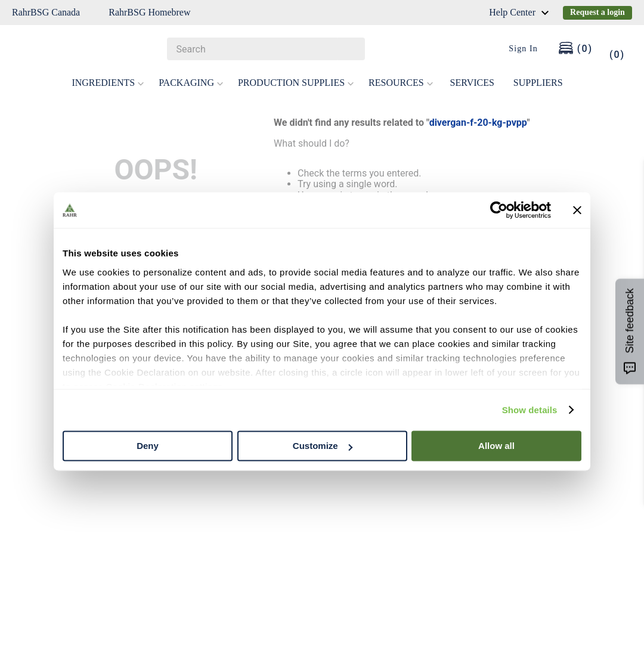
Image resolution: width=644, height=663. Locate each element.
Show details (530, 410)
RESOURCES (401, 83)
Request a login (597, 12)
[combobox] (266, 49)
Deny (148, 446)
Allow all (496, 446)
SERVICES (472, 83)
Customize (323, 446)
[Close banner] (577, 210)
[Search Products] (350, 49)
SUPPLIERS (538, 83)
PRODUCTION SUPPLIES (296, 83)
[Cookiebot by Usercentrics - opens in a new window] (499, 210)
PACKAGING (191, 83)
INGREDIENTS (108, 83)
